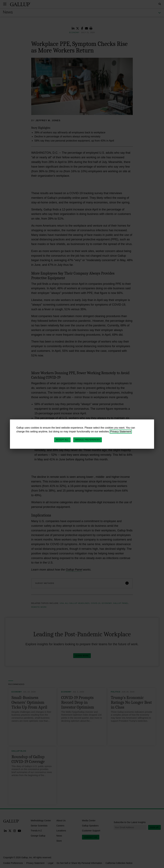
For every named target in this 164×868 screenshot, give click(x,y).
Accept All (62, 440)
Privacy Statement (121, 432)
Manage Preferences (88, 440)
